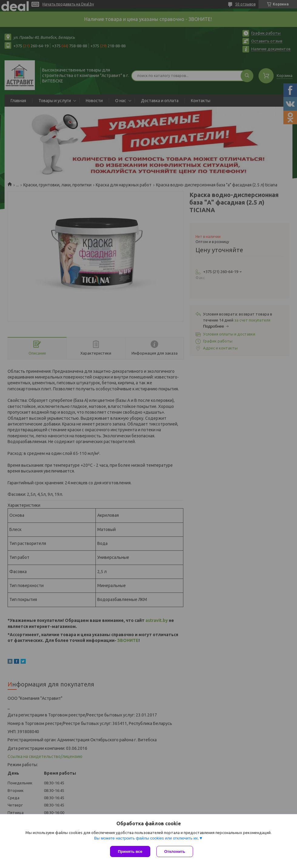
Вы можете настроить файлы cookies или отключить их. (146, 838)
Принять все (130, 851)
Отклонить (175, 851)
